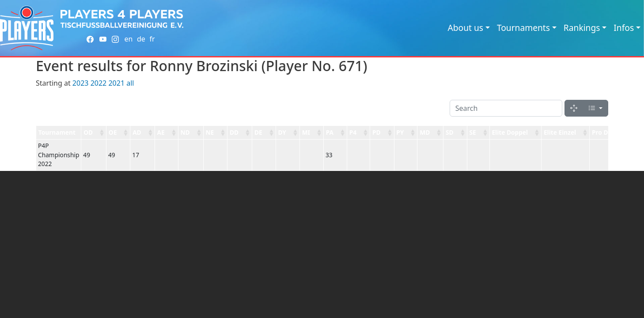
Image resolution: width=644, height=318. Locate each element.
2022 (99, 83)
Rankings (582, 28)
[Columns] (595, 108)
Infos (624, 28)
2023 (81, 83)
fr (152, 39)
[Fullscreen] (574, 108)
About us (465, 28)
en (128, 39)
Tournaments (523, 28)
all (130, 83)
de (141, 39)
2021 (116, 83)
